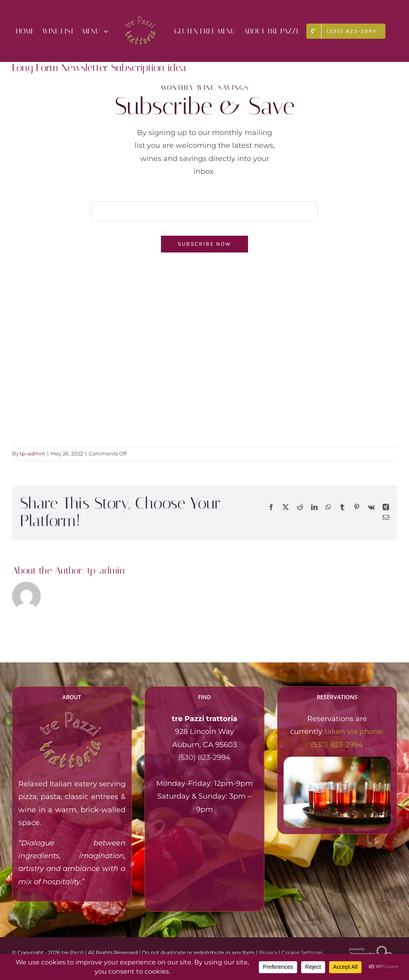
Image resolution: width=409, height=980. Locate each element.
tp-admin (33, 453)
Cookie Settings (302, 952)
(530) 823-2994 (204, 757)
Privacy (268, 952)
